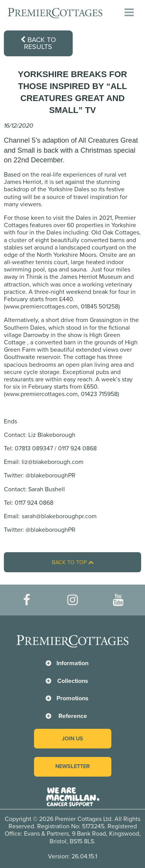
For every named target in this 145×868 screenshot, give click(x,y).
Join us (72, 739)
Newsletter (72, 766)
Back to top (73, 562)
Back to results (38, 43)
